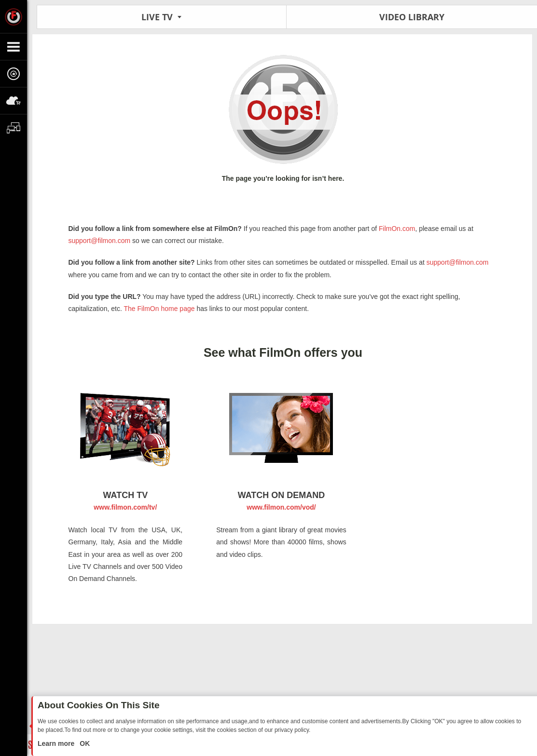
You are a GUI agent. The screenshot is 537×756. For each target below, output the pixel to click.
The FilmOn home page (159, 309)
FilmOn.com (396, 229)
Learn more (57, 743)
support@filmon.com (100, 241)
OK (84, 743)
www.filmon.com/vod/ (281, 507)
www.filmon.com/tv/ (125, 507)
